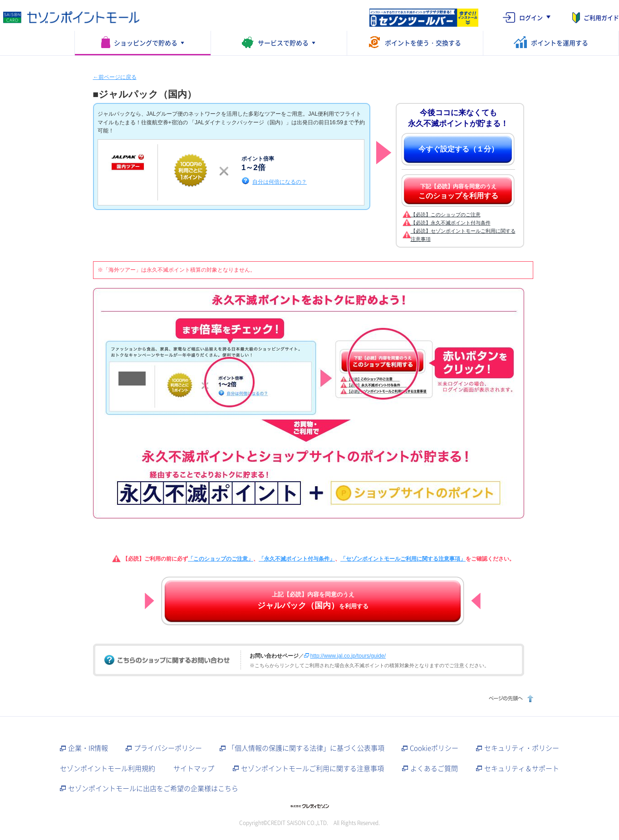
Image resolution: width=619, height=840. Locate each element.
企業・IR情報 (88, 748)
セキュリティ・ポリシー (522, 748)
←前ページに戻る (115, 77)
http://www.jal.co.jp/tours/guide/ (348, 656)
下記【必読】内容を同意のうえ (458, 191)
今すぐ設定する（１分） (458, 149)
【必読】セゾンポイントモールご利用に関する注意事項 (463, 235)
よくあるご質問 (434, 768)
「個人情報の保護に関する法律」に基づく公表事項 (306, 748)
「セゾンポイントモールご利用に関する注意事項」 (403, 559)
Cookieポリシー (434, 748)
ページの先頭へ (510, 698)
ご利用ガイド (601, 17)
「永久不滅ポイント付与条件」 (297, 559)
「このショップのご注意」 (221, 559)
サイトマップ (194, 768)
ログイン (531, 17)
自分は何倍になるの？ (280, 182)
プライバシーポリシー (168, 748)
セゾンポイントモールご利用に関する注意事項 (312, 768)
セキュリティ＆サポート (522, 768)
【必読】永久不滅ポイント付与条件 (451, 223)
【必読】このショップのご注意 (446, 215)
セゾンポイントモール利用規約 (108, 768)
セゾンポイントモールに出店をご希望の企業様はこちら (153, 788)
